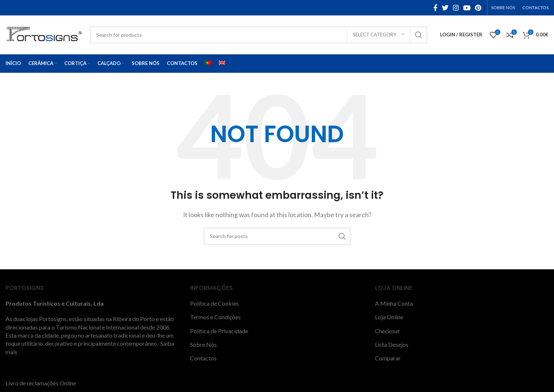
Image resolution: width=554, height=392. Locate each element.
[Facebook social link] (435, 8)
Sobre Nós (203, 344)
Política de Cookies (215, 303)
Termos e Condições (215, 317)
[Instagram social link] (456, 8)
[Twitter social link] (445, 8)
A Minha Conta (394, 303)
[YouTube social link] (467, 8)
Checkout (387, 331)
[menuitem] (208, 64)
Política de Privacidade (219, 331)
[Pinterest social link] (478, 8)
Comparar (388, 358)
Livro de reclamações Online (41, 383)
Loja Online (389, 317)
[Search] (259, 35)
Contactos (203, 358)
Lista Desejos (392, 344)
